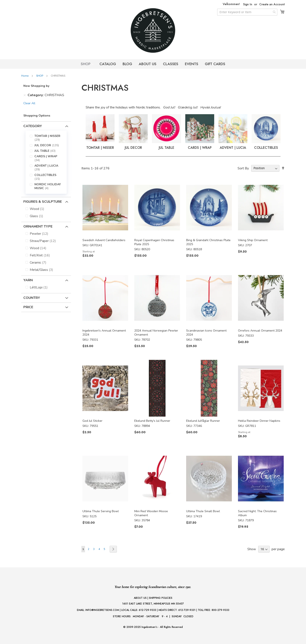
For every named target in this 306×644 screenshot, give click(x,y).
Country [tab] (32, 298)
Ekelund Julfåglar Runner (203, 421)
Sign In (248, 4)
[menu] (46, 162)
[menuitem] (49, 138)
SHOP (86, 64)
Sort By (243, 168)
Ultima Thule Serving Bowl (101, 511)
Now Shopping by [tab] (36, 86)
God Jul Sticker (92, 421)
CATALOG (108, 64)
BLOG (127, 64)
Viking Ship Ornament (253, 240)
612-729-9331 (187, 610)
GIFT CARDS (215, 64)
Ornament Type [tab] (38, 226)
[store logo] (153, 30)
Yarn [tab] (28, 280)
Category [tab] (33, 126)
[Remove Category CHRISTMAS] (25, 95)
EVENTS (192, 64)
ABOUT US (148, 64)
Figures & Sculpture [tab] (43, 202)
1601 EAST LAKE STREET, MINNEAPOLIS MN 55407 (153, 604)
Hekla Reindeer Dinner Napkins (259, 421)
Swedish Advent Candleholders (104, 240)
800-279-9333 (220, 610)
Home (25, 76)
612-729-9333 (147, 610)
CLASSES (171, 64)
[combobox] (247, 12)
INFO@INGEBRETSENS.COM (102, 610)
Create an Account (272, 4)
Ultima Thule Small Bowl (203, 511)
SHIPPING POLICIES (161, 598)
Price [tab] (28, 307)
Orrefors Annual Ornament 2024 (260, 331)
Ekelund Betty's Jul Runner (152, 421)
